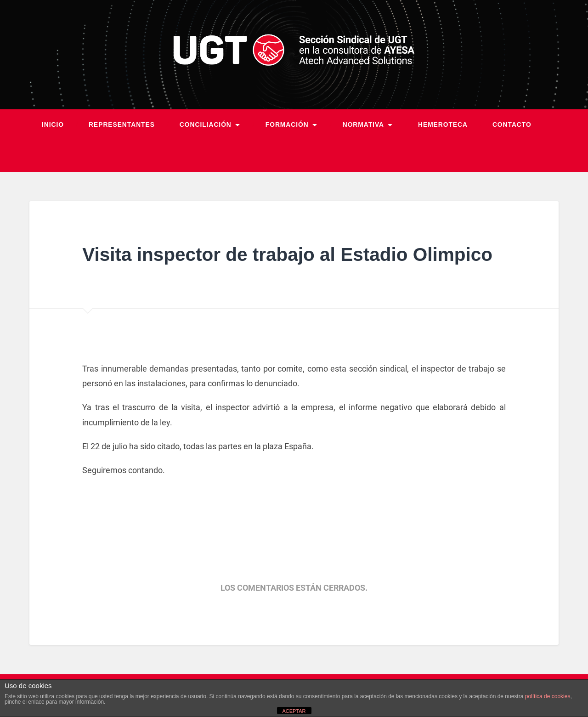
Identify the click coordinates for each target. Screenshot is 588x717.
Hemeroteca (443, 125)
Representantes (122, 125)
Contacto (512, 125)
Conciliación (206, 125)
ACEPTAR (294, 711)
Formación (287, 125)
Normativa (363, 125)
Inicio (53, 125)
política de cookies (548, 696)
